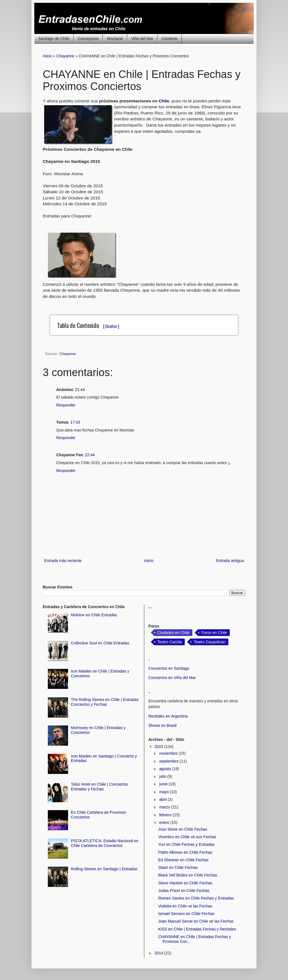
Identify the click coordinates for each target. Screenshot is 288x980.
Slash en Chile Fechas (178, 867)
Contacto (170, 39)
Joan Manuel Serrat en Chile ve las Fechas (196, 921)
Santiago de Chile (54, 39)
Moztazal (115, 39)
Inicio (47, 56)
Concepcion (88, 39)
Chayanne (65, 56)
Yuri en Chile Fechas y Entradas (186, 844)
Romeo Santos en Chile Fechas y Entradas (196, 898)
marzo (165, 807)
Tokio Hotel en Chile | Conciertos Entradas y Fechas (99, 787)
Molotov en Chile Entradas (94, 615)
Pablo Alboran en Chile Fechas (185, 852)
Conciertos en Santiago (169, 668)
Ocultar (111, 326)
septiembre (169, 761)
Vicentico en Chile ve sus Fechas (187, 837)
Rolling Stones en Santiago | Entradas (104, 869)
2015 (159, 747)
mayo (165, 792)
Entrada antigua (230, 561)
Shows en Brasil (163, 725)
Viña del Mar (142, 39)
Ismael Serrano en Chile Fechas (186, 914)
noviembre (169, 753)
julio (163, 776)
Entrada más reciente (63, 561)
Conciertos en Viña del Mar (172, 678)
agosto (166, 769)
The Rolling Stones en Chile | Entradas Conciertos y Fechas (105, 702)
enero (165, 822)
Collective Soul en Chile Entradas (100, 643)
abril (163, 799)
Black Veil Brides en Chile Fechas (187, 875)
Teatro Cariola (170, 642)
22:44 (90, 455)
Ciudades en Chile (174, 633)
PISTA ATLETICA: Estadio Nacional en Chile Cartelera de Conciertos (105, 843)
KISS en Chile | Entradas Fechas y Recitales (197, 929)
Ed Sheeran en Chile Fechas (183, 860)
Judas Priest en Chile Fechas (184, 891)
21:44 (80, 390)
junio (164, 784)
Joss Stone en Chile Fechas (183, 829)
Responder (66, 405)
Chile (164, 101)
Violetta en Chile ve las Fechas (185, 906)
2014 (159, 953)
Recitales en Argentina (168, 716)
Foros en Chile (214, 633)
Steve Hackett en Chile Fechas (185, 883)
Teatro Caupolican (210, 642)
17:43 (75, 422)
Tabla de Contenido (88, 325)
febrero (166, 815)
